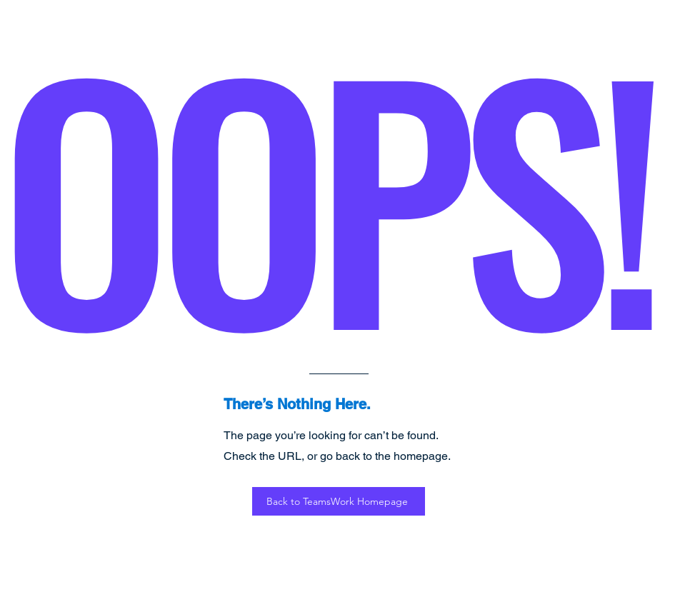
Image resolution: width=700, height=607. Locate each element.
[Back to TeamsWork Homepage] (339, 501)
